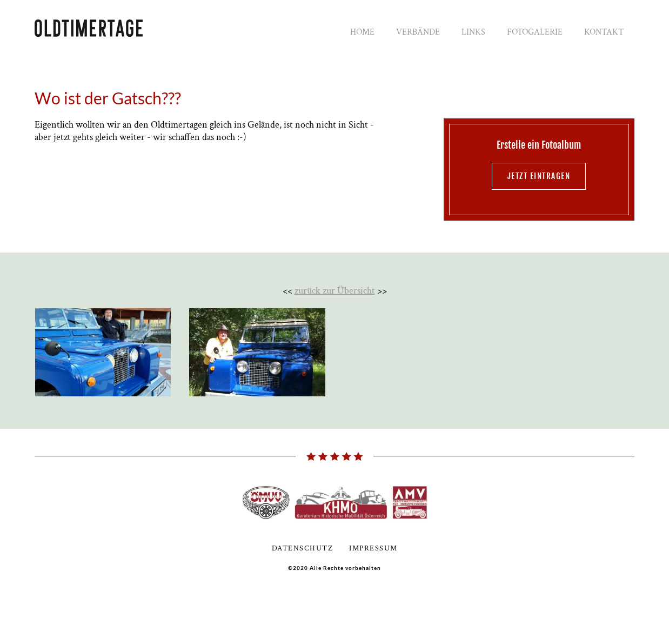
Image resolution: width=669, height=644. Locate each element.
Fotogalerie (535, 32)
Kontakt (604, 32)
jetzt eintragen (539, 176)
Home (362, 32)
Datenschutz (303, 548)
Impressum (373, 548)
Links (473, 32)
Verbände (418, 32)
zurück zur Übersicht (335, 291)
